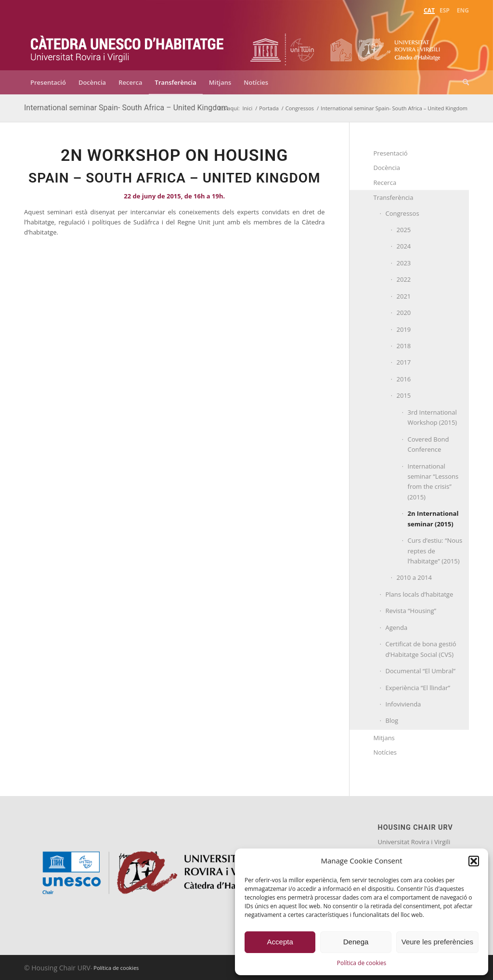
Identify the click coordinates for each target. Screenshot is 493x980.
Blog (392, 720)
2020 (404, 313)
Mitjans (384, 738)
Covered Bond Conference (428, 444)
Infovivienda (403, 704)
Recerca (385, 183)
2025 (404, 230)
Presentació (391, 153)
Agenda (397, 627)
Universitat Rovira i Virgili (414, 842)
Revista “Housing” (411, 611)
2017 (404, 362)
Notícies (385, 752)
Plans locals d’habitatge (420, 594)
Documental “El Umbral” (421, 671)
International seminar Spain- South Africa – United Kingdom (126, 108)
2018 (404, 346)
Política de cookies (362, 963)
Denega (356, 942)
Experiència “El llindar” (418, 688)
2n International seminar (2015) (433, 518)
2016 (404, 379)
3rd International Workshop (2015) (433, 417)
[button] (474, 861)
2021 (404, 296)
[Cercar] (463, 82)
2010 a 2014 (414, 577)
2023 (404, 263)
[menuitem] (429, 9)
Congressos (402, 213)
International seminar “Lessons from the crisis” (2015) (433, 482)
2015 (404, 395)
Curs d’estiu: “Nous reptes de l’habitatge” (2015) (435, 551)
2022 (404, 279)
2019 (404, 329)
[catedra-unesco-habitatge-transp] (128, 42)
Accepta (280, 942)
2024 (404, 246)
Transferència (394, 197)
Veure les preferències (437, 942)
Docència (387, 168)
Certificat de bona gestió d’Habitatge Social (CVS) (421, 649)
